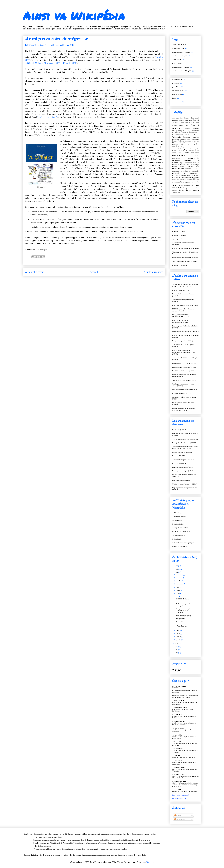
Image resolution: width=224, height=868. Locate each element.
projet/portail (176, 177)
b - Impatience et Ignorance (181, 531)
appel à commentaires (188, 147)
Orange (181, 125)
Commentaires (179, 819)
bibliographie (195, 149)
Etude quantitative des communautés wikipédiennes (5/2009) (184, 409)
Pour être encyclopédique (184, 616)
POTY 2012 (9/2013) (179, 463)
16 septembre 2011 (52, 63)
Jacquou (175, 122)
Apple (177, 118)
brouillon (186, 151)
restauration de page (177, 181)
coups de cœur (177, 102)
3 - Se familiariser (178, 524)
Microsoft (192, 122)
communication (195, 156)
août (178, 587)
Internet (196, 120)
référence (188, 183)
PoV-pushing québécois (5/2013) (183, 341)
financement (176, 165)
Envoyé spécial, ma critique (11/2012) (184, 367)
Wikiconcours (177, 135)
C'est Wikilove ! (177, 63)
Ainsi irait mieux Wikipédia (181, 52)
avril (178, 630)
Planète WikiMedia (192, 128)
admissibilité (177, 147)
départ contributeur (186, 163)
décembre (180, 575)
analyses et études (178, 91)
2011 (176, 643)
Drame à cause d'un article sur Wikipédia (185, 258)
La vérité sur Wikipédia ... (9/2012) (183, 371)
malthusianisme (178, 169)
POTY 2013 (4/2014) (179, 430)
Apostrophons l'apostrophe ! (181, 626)
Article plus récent (35, 272)
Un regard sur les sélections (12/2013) (184, 443)
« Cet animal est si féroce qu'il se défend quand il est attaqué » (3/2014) (185, 285)
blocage (175, 151)
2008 (176, 653)
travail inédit (185, 190)
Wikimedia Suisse (185, 139)
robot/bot (193, 181)
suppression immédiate (192, 188)
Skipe (189, 131)
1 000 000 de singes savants (182, 600)
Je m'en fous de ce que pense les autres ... (185, 261)
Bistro (181, 118)
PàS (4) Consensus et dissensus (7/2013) (185, 305)
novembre (180, 578)
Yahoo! (190, 145)
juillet (179, 590)
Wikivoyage (176, 145)
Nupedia (174, 125)
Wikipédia (175, 143)
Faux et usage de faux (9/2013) (182, 480)
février (179, 637)
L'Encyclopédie (184, 122)
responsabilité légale (193, 179)
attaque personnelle (185, 149)
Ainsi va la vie (177, 59)
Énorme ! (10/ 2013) (179, 456)
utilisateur (196, 190)
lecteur (174, 167)
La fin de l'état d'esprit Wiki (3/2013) (184, 363)
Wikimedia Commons (181, 137)
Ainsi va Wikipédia (74, 16)
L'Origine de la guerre (179, 235)
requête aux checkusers (179, 179)
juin (178, 593)
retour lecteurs (187, 181)
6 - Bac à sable (177, 539)
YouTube (197, 145)
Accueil (94, 272)
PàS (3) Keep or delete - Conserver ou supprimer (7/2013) (184, 310)
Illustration (188, 120)
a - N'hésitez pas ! (178, 513)
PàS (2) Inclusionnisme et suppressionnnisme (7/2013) (181, 316)
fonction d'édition (186, 165)
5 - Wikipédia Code (178, 535)
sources (176, 185)
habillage (196, 165)
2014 (176, 566)
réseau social (195, 183)
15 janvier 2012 (70, 63)
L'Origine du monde (179, 231)
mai (178, 596)
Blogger (186, 118)
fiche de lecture (177, 94)
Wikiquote (196, 143)
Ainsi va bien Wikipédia (180, 56)
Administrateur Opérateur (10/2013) (184, 460)
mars (178, 634)
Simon (185, 131)
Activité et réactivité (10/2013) (182, 452)
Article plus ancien (153, 272)
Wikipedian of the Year (192, 141)
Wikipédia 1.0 (181, 619)
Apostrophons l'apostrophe (181, 239)
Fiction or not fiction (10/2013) (182, 290)
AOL (174, 118)
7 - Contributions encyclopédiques (183, 543)
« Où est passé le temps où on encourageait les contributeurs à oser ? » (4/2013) (185, 352)
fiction (174, 98)
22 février (39, 63)
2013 (176, 569)
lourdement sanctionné (47, 117)
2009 (176, 650)
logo (198, 167)
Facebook (175, 120)
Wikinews (181, 141)
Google (181, 120)
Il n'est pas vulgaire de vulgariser (183, 605)
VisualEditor (195, 131)
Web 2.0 (174, 133)
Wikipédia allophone (186, 143)
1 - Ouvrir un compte (179, 517)
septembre (180, 584)
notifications (196, 169)
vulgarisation (176, 192)
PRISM (187, 125)
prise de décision (193, 175)
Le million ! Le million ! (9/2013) (183, 467)
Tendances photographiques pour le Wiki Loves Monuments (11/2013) (185, 447)
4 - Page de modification (180, 528)
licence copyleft (186, 167)
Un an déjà (180, 622)
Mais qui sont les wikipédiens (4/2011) (184, 389)
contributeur (176, 158)
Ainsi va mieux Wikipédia (180, 67)
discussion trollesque (182, 160)
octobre (179, 581)
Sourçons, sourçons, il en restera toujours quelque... (184, 611)
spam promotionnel (186, 186)
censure (197, 151)
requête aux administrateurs (190, 177)
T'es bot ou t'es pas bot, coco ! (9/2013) (185, 484)
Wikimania (196, 135)
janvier (179, 640)
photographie (194, 173)
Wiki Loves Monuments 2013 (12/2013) (185, 439)
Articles (177, 815)
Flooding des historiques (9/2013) (183, 471)
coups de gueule (177, 79)
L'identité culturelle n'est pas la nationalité (186, 248)
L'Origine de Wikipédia (180, 265)
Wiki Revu (196, 133)
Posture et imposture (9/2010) (182, 393)
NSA (198, 122)
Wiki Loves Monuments (185, 133)
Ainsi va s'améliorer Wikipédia (182, 71)
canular (191, 151)
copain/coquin (193, 158)
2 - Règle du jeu (177, 520)
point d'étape (176, 87)
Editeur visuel (194, 118)
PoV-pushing (177, 131)
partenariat (195, 171)
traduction (175, 190)
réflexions (175, 83)
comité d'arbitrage (191, 153)
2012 (176, 572)
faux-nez (196, 163)
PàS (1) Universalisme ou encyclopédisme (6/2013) (180, 321)
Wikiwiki (184, 145)
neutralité (188, 169)
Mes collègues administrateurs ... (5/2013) (185, 331)
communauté (179, 155)
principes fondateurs (179, 175)
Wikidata (188, 135)
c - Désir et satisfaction (179, 546)
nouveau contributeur (181, 171)
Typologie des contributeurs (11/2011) (184, 380)
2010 (176, 647)
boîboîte (180, 151)
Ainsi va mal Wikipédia (180, 45)
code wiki (177, 153)
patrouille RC (179, 173)
